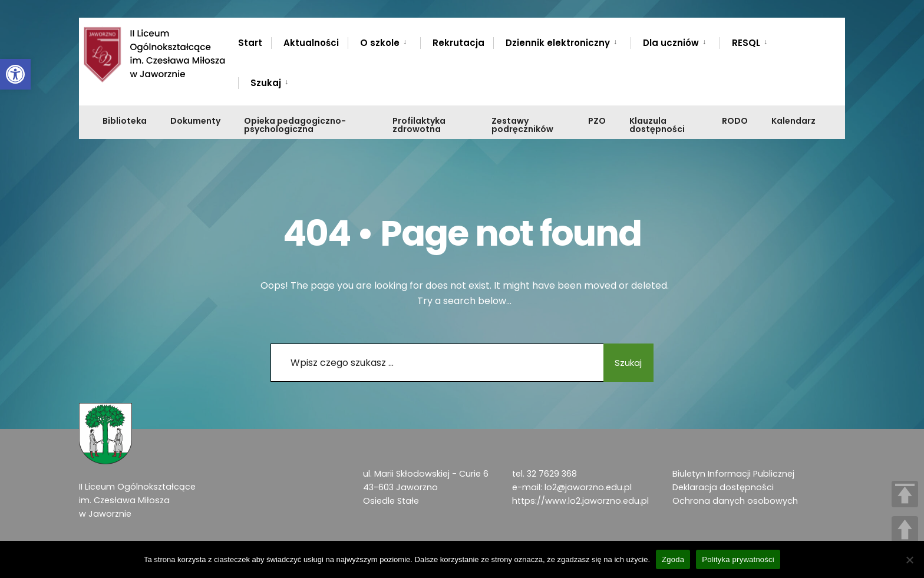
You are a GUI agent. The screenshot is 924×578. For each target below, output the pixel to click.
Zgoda (673, 559)
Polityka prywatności (738, 559)
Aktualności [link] (311, 43)
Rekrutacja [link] (458, 43)
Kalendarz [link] (793, 121)
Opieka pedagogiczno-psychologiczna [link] (295, 125)
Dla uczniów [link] (671, 43)
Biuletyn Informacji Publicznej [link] (733, 474)
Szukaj (621, 363)
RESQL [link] (746, 43)
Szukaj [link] (266, 83)
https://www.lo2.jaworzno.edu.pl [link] (580, 501)
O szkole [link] (380, 43)
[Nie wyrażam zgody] (909, 560)
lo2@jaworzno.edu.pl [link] (588, 487)
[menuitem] (384, 41)
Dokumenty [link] (195, 121)
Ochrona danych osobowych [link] (735, 501)
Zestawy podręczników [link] (522, 125)
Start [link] (250, 43)
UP (905, 529)
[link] (15, 74)
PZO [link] (597, 121)
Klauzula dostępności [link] (657, 125)
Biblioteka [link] (125, 121)
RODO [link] (735, 121)
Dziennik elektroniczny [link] (558, 43)
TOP (905, 494)
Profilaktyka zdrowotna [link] (419, 125)
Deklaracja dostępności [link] (723, 487)
